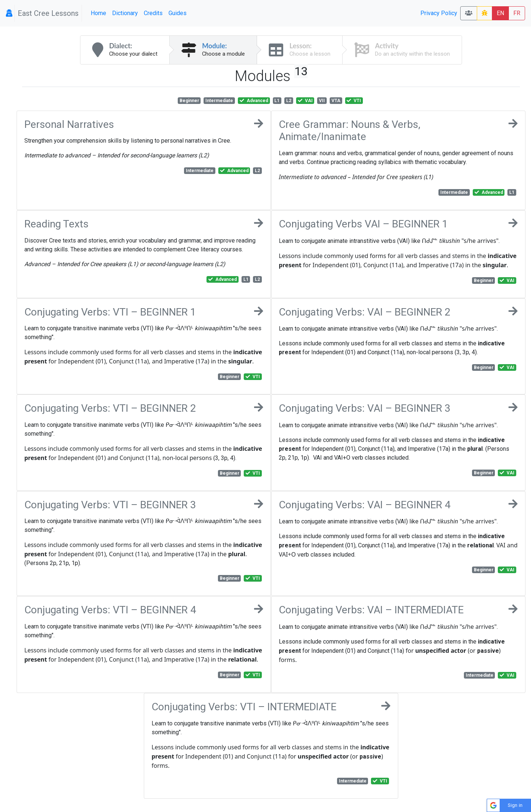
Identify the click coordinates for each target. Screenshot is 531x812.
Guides (178, 13)
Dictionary (125, 13)
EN (500, 13)
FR (517, 13)
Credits (153, 13)
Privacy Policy (439, 13)
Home (98, 13)
